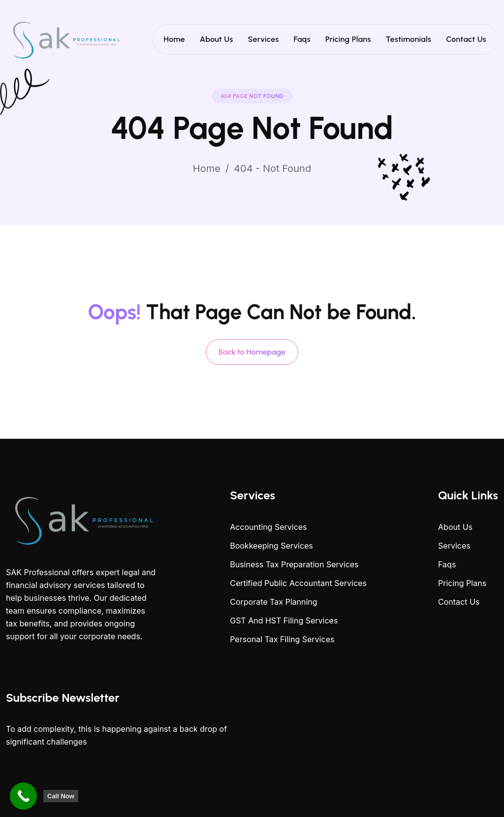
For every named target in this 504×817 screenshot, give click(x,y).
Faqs (302, 39)
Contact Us (466, 39)
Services (264, 39)
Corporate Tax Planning (273, 602)
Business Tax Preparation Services (294, 564)
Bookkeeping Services (271, 546)
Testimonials (409, 39)
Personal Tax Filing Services (282, 639)
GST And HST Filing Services (284, 621)
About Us (217, 39)
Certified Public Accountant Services (298, 583)
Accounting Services (268, 527)
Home (174, 39)
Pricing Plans (348, 39)
